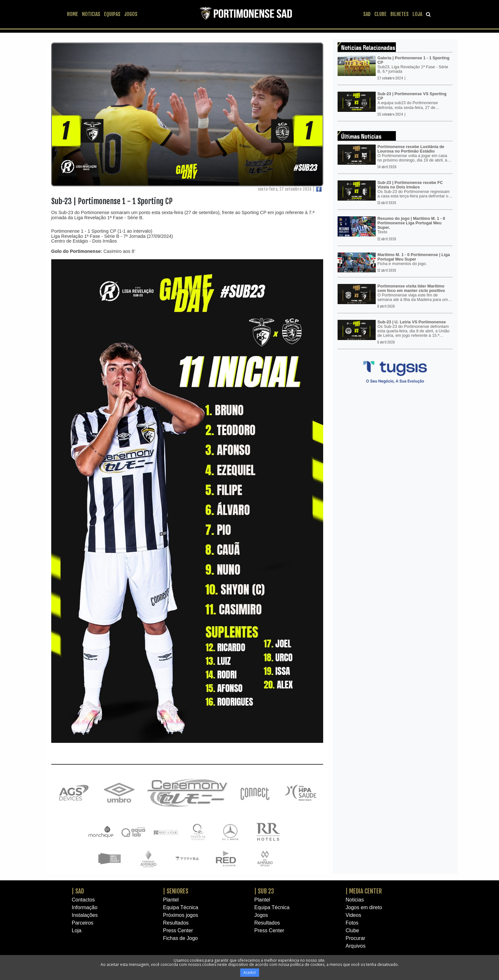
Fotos (352, 923)
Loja (77, 930)
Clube (352, 930)
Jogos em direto (364, 907)
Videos (353, 915)
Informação (85, 907)
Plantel (171, 900)
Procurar (355, 938)
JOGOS (131, 14)
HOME (73, 14)
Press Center (178, 930)
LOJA (417, 14)
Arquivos (356, 946)
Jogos (261, 915)
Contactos (83, 900)
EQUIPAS (112, 14)
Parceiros (83, 923)
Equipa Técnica (181, 907)
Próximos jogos (180, 915)
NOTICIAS (91, 14)
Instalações (85, 915)
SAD (367, 14)
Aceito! (250, 972)
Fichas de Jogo (180, 938)
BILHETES (400, 14)
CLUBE (380, 14)
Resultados (176, 923)
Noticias (355, 900)
